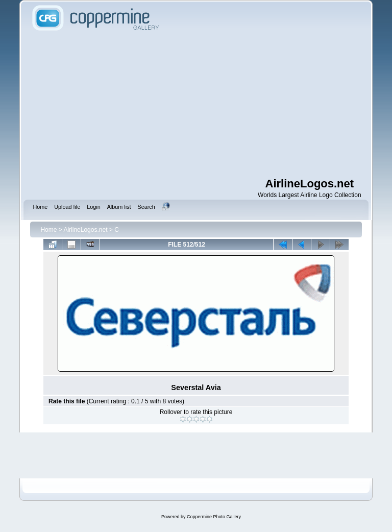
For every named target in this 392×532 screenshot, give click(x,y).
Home (48, 230)
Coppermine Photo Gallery (214, 517)
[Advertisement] (211, 105)
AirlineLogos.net (85, 230)
